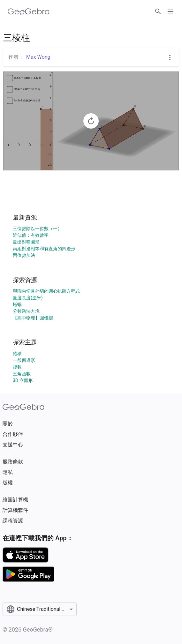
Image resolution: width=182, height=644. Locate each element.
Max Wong (38, 57)
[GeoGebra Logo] (29, 11)
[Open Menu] (171, 11)
